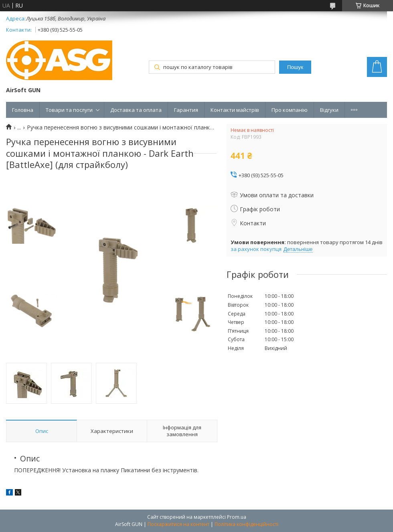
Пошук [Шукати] (295, 67)
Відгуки (329, 110)
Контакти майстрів (235, 110)
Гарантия (186, 110)
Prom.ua (237, 517)
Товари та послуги (69, 110)
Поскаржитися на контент (178, 524)
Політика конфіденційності (246, 524)
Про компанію (290, 110)
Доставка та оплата (136, 110)
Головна (23, 110)
